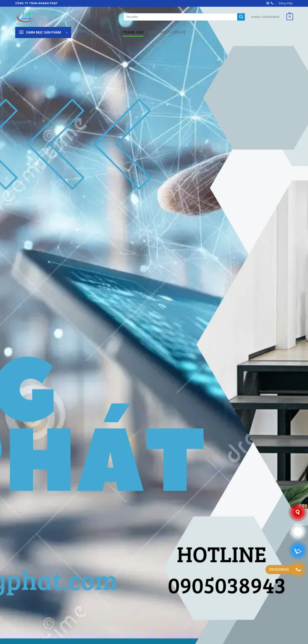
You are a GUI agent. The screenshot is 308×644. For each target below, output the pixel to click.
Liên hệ (179, 32)
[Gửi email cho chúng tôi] (268, 3)
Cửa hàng (158, 32)
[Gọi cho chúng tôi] (272, 3)
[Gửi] (241, 17)
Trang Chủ (133, 32)
